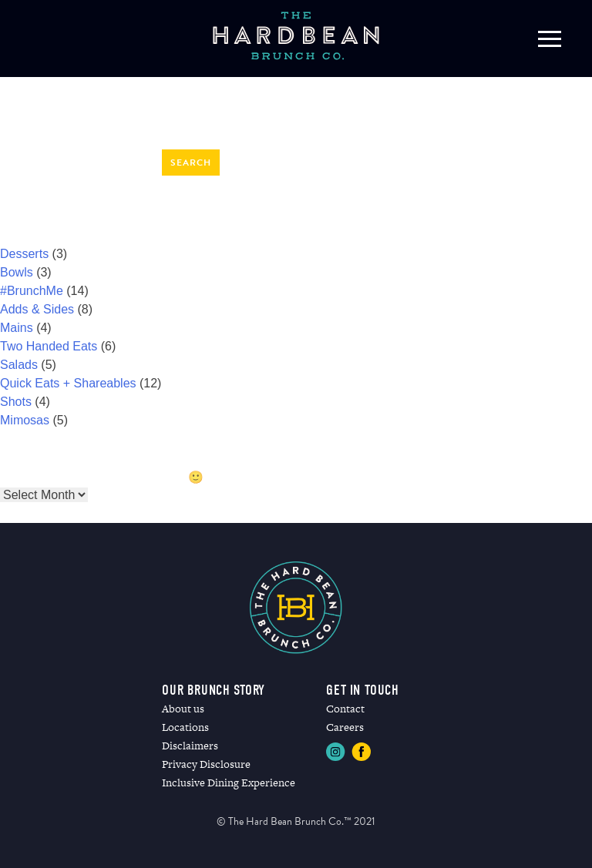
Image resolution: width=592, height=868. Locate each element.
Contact (345, 709)
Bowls (17, 272)
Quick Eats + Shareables (68, 383)
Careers (345, 727)
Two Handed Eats (49, 346)
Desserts (24, 254)
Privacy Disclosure (206, 764)
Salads (19, 365)
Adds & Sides (37, 309)
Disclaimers (190, 746)
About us (183, 709)
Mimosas (25, 420)
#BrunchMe (32, 291)
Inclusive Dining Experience (229, 783)
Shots (16, 402)
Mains (17, 328)
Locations (185, 727)
